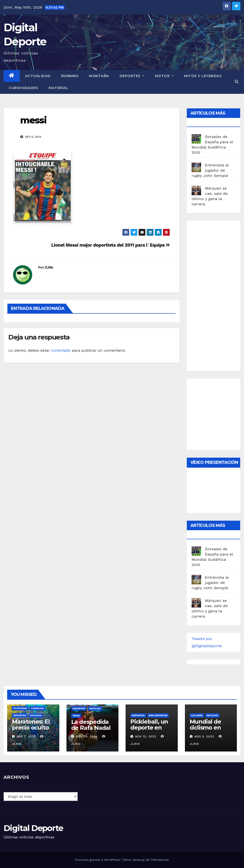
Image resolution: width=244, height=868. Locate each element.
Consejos (37, 708)
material (58, 88)
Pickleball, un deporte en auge (149, 728)
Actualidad (38, 76)
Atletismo (20, 708)
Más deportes (158, 715)
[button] (237, 82)
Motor (164, 76)
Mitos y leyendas (203, 76)
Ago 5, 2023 (204, 736)
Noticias (36, 715)
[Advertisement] (218, 295)
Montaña (99, 76)
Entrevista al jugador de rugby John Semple (210, 170)
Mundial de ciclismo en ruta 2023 (205, 728)
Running (70, 76)
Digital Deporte (33, 828)
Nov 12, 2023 (146, 736)
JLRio (49, 267)
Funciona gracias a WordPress (98, 860)
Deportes (132, 76)
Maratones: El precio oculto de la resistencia (31, 730)
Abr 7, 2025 (26, 736)
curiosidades (23, 88)
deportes (20, 715)
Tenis (76, 716)
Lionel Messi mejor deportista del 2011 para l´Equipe (111, 245)
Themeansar (160, 860)
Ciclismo (197, 715)
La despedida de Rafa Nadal (91, 725)
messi (33, 120)
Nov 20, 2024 (87, 736)
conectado (61, 350)
